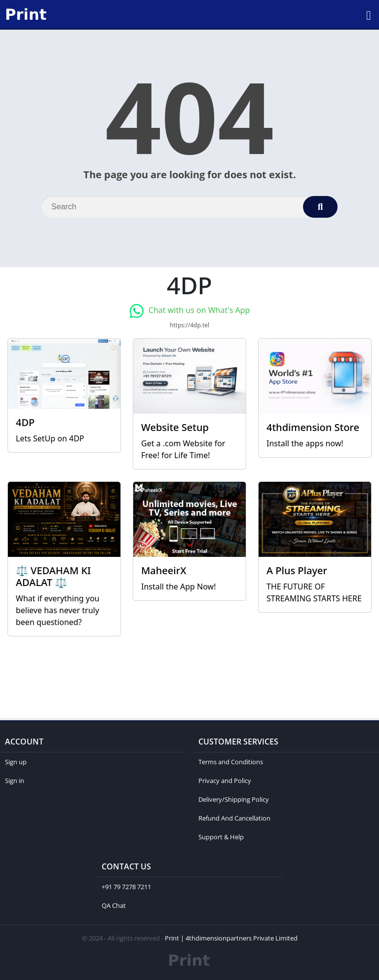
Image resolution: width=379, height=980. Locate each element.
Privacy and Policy (225, 781)
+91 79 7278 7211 (126, 887)
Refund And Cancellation (234, 818)
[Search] (189, 207)
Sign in (15, 781)
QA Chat (114, 905)
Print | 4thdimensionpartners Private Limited (231, 938)
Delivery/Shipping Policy (234, 799)
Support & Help (221, 837)
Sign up (16, 762)
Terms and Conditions (231, 762)
